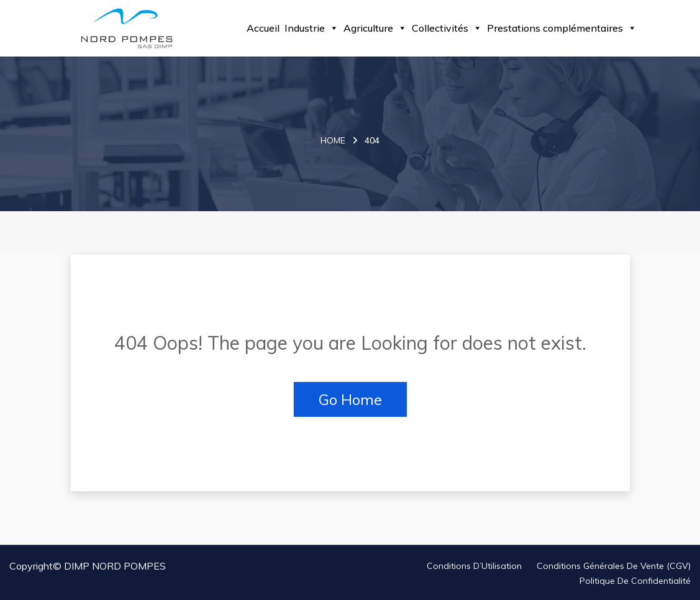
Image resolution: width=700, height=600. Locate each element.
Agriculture (375, 28)
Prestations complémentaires (562, 28)
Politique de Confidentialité (635, 581)
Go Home (350, 399)
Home (333, 140)
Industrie (311, 28)
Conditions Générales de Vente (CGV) (614, 566)
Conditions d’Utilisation (474, 566)
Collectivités (447, 28)
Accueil (263, 28)
